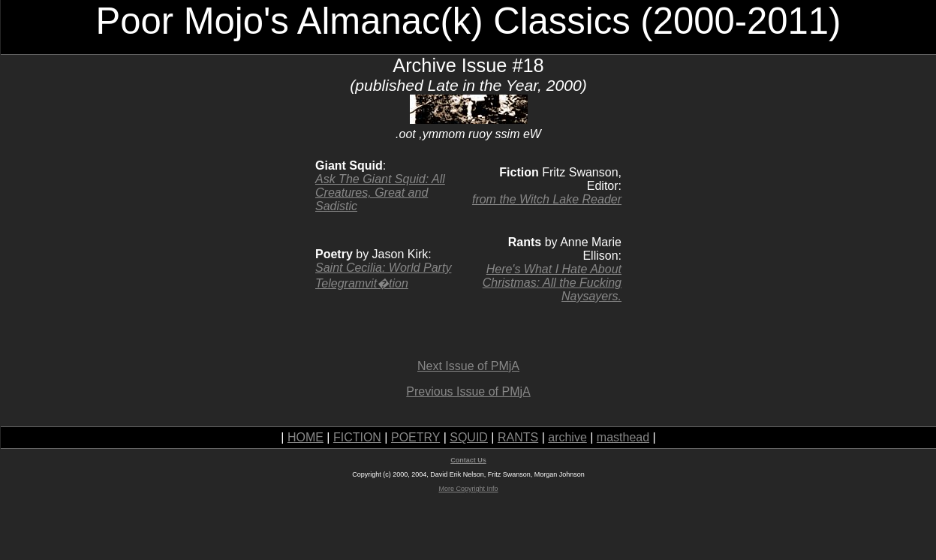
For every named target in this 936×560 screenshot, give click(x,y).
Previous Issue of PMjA (468, 391)
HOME (305, 437)
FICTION (357, 437)
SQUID (469, 437)
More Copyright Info (468, 489)
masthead (623, 437)
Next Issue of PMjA (468, 366)
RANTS (518, 437)
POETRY (415, 437)
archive (567, 437)
